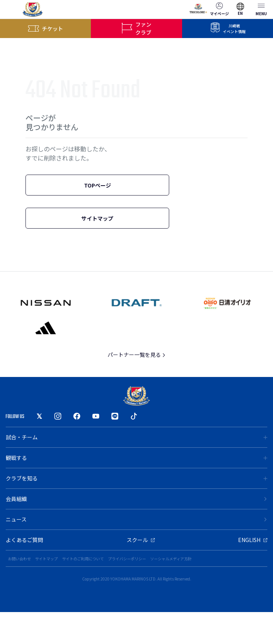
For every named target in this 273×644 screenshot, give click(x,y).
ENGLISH (253, 540)
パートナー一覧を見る (137, 355)
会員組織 (136, 499)
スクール (141, 540)
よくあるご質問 (24, 540)
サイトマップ (97, 218)
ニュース (136, 519)
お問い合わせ (19, 559)
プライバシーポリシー (127, 559)
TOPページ (98, 185)
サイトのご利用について (83, 559)
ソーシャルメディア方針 (171, 559)
